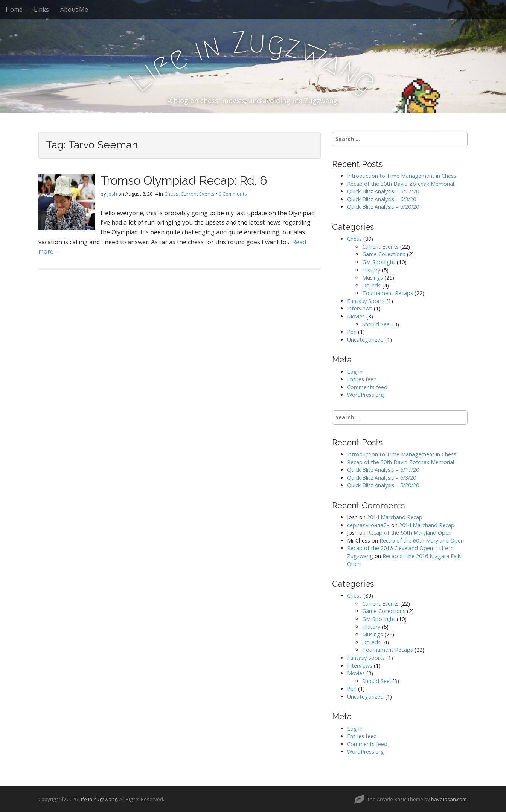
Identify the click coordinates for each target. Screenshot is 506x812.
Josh (112, 194)
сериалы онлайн (368, 525)
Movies (356, 316)
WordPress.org (366, 395)
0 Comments (233, 194)
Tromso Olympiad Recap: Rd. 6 (184, 180)
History (371, 270)
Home (14, 9)
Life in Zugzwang (98, 799)
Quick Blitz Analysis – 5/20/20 (383, 207)
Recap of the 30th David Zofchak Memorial (401, 184)
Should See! (376, 324)
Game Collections (384, 254)
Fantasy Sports (366, 301)
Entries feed (362, 379)
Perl (352, 332)
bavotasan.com (449, 799)
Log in (355, 372)
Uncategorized (365, 340)
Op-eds (371, 285)
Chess (171, 194)
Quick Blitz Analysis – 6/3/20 (382, 199)
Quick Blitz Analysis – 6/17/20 (383, 191)
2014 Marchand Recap (395, 517)
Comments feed (367, 387)
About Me (74, 9)
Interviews (360, 308)
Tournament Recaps (388, 293)
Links (41, 9)
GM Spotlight (379, 262)
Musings (373, 278)
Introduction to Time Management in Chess (402, 176)
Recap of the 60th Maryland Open (409, 533)
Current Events (198, 194)
